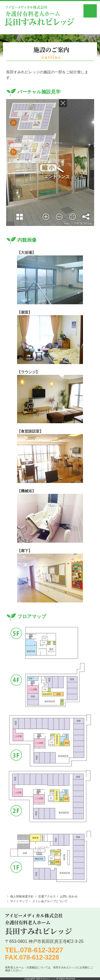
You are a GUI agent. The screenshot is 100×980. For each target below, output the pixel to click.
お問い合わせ (69, 896)
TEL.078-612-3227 (34, 950)
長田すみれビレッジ (46, 979)
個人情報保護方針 (22, 896)
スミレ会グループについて (50, 901)
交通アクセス (47, 896)
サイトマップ (19, 901)
